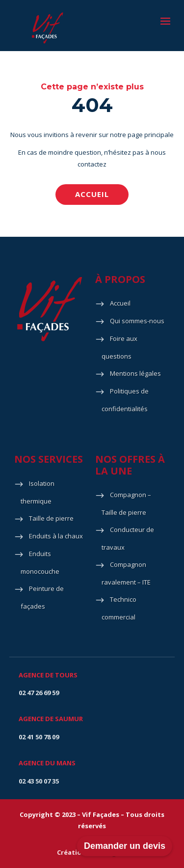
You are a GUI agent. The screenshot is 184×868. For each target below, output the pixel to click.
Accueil (92, 194)
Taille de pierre (51, 518)
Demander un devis (125, 846)
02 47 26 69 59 (39, 693)
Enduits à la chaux (56, 536)
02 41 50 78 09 (39, 737)
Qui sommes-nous (137, 321)
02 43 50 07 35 (39, 781)
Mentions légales (135, 373)
